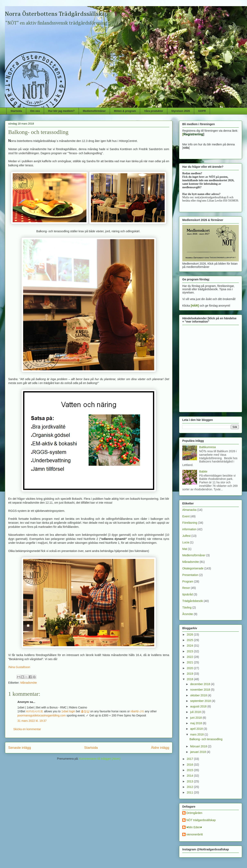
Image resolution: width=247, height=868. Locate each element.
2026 (190, 635)
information (189, 529)
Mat (185, 549)
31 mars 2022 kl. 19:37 (32, 721)
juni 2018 (196, 718)
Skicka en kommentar (27, 729)
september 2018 (201, 701)
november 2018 (200, 690)
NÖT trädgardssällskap (201, 820)
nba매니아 (137, 711)
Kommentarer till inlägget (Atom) (100, 759)
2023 (190, 651)
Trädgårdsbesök (193, 601)
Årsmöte (188, 614)
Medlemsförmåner (94, 111)
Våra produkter (154, 111)
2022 (190, 657)
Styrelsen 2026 (181, 111)
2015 (190, 770)
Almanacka (189, 510)
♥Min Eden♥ (194, 827)
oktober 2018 (199, 695)
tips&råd (188, 594)
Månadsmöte (29, 683)
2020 (190, 668)
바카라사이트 (35, 711)
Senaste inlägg (20, 748)
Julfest (186, 536)
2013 (190, 781)
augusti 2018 (199, 706)
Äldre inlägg (160, 748)
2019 (190, 674)
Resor (186, 588)
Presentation (190, 575)
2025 (190, 640)
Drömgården (194, 813)
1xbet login (68, 711)
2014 (190, 776)
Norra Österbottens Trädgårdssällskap (57, 14)
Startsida (16, 111)
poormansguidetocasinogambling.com (42, 715)
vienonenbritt (195, 834)
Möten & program (125, 111)
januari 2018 (198, 752)
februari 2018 (199, 746)
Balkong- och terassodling (206, 739)
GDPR (202, 111)
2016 (190, 765)
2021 (190, 662)
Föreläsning (190, 523)
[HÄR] (195, 306)
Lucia (186, 542)
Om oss (35, 111)
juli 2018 (196, 712)
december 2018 (200, 684)
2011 (190, 792)
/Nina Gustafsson (19, 667)
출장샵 (85, 711)
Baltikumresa (208, 447)
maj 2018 (196, 723)
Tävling (187, 607)
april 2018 (197, 729)
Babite (203, 471)
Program (188, 581)
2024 (190, 646)
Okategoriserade (193, 568)
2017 (190, 759)
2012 (190, 787)
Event (186, 516)
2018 (190, 679)
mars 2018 (197, 734)
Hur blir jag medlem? (61, 111)
